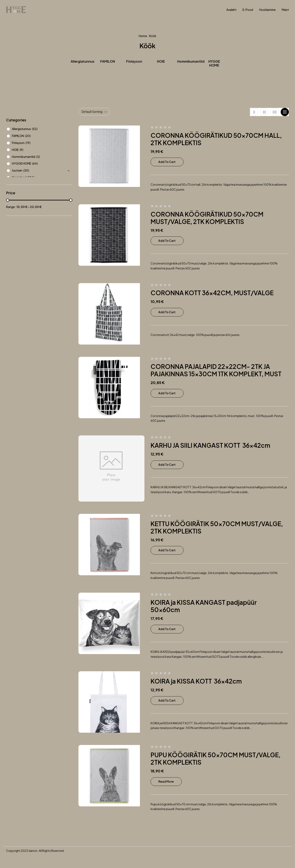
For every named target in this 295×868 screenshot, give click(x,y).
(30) (26, 170)
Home (143, 36)
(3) (38, 157)
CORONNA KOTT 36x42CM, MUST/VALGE (212, 293)
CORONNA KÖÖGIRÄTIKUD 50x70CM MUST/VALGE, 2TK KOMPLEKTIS (207, 218)
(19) (28, 143)
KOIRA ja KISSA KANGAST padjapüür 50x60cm (204, 606)
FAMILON (108, 61)
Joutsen (17, 170)
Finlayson (134, 61)
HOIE (161, 61)
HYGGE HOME (214, 63)
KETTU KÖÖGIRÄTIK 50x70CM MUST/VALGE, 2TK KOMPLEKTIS (217, 527)
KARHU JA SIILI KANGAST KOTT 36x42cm (211, 445)
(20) (28, 136)
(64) (35, 163)
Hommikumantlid (191, 61)
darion (33, 851)
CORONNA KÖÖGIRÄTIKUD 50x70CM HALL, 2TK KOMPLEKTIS (216, 139)
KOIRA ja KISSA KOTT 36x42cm (196, 681)
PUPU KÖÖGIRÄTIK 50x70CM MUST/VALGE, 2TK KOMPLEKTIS (216, 758)
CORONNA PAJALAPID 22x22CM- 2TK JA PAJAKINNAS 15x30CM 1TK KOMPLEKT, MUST (216, 370)
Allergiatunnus (83, 61)
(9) (22, 150)
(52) (35, 129)
